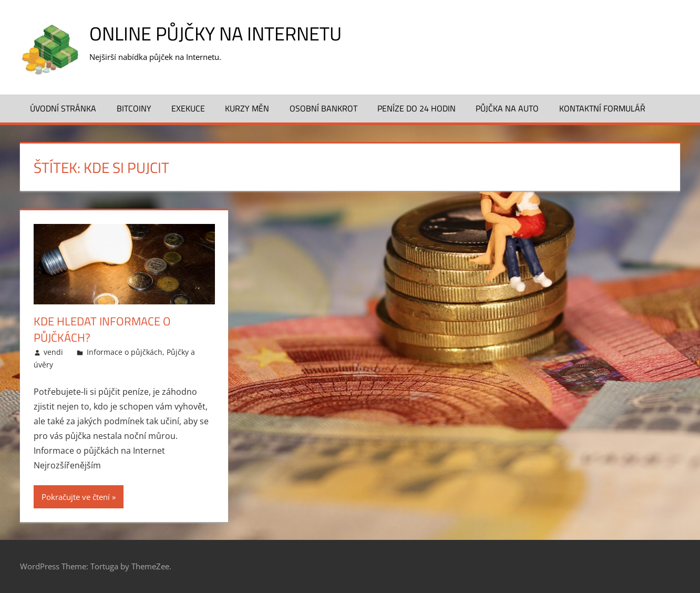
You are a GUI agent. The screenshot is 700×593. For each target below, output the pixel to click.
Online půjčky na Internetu (215, 33)
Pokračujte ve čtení (76, 497)
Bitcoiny (134, 108)
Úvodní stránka (63, 108)
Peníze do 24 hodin (416, 108)
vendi (53, 352)
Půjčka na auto (507, 108)
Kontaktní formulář (602, 108)
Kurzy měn (247, 108)
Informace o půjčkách (125, 352)
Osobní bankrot (323, 108)
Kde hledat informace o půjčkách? (102, 329)
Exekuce (188, 108)
